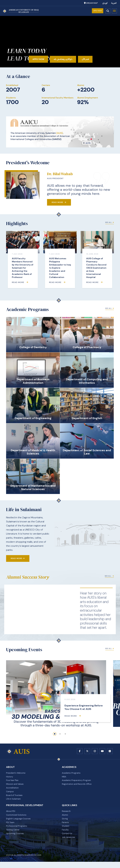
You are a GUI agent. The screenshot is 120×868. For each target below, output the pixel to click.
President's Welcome (17, 774)
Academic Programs (72, 774)
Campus (10, 794)
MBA (64, 778)
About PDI (11, 815)
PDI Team (11, 827)
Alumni (65, 819)
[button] (55, 734)
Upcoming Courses (16, 839)
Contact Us (68, 839)
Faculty (66, 835)
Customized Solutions (17, 819)
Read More (59, 202)
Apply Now (98, 11)
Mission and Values (16, 786)
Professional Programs (18, 831)
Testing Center (14, 835)
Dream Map (91, 3)
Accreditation (13, 790)
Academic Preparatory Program (78, 782)
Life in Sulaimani (14, 802)
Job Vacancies (69, 843)
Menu (114, 11)
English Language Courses (19, 823)
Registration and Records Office (78, 786)
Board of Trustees (15, 798)
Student (66, 831)
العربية (114, 3)
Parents (66, 827)
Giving (65, 823)
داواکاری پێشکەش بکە (64, 59)
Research (67, 815)
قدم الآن (89, 59)
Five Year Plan (13, 782)
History (10, 778)
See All (110, 222)
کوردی (105, 3)
